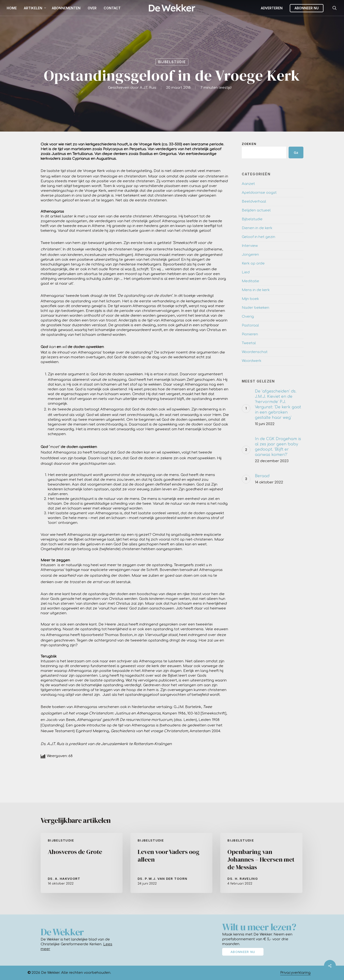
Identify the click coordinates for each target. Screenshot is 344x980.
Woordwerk (252, 361)
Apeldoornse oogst (259, 193)
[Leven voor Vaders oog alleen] (171, 863)
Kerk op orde (253, 263)
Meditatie (250, 281)
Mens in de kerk (256, 290)
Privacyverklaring (295, 973)
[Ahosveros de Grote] (82, 863)
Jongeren (250, 255)
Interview (250, 246)
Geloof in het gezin (258, 237)
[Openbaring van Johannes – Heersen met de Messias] (261, 863)
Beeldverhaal (254, 202)
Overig (248, 317)
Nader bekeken (255, 308)
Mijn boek (250, 299)
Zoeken (249, 144)
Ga (296, 152)
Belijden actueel (256, 210)
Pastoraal (250, 325)
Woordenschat (255, 352)
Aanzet (248, 184)
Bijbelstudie (172, 62)
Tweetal (249, 343)
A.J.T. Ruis (148, 88)
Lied (246, 272)
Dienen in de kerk (257, 228)
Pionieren (250, 334)
